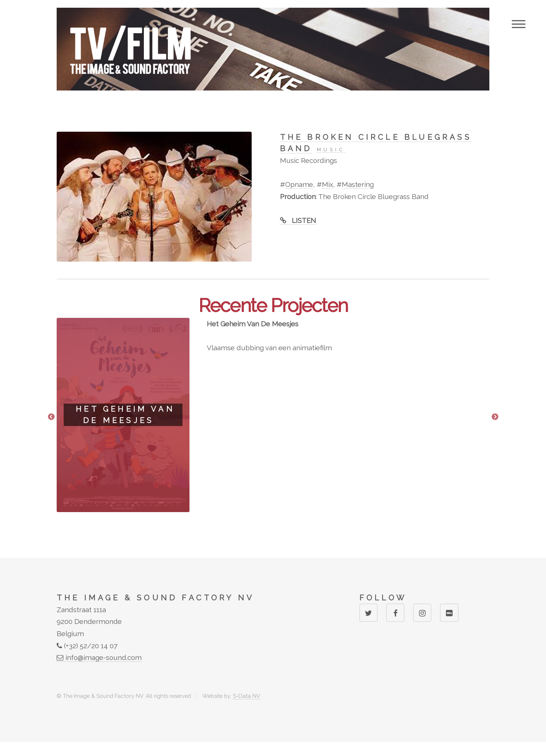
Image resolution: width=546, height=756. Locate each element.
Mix (327, 184)
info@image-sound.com (99, 657)
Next (495, 417)
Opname (299, 184)
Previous (51, 417)
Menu (519, 24)
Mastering (358, 184)
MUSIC (331, 149)
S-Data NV (247, 696)
